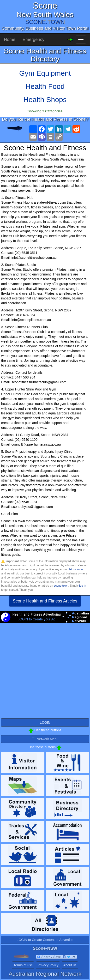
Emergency (33, 40)
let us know (76, 569)
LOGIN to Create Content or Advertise (45, 940)
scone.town (61, 586)
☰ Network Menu (45, 739)
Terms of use (23, 965)
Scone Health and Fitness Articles (45, 601)
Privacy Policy (48, 965)
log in (83, 586)
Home (10, 40)
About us (70, 965)
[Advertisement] (45, 673)
